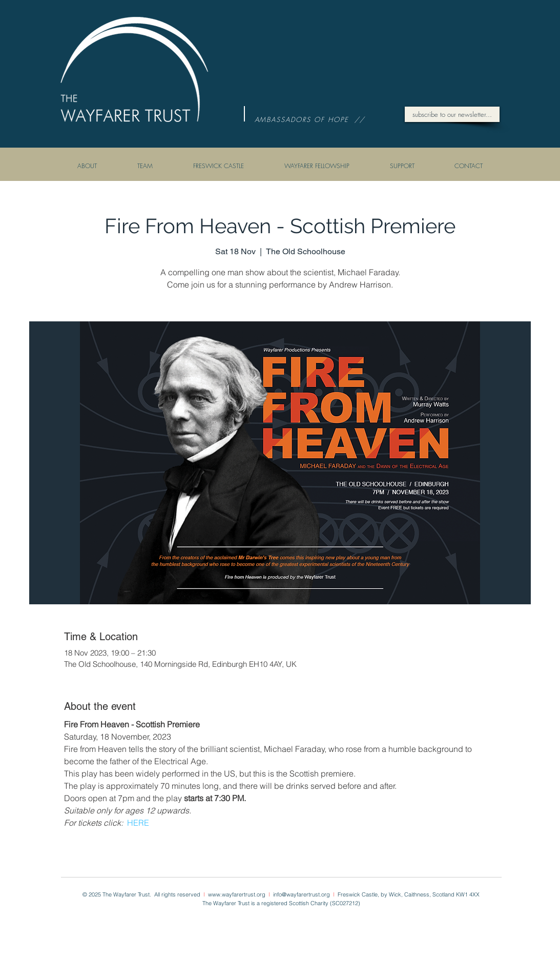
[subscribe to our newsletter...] (452, 114)
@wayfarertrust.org (307, 894)
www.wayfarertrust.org (237, 894)
